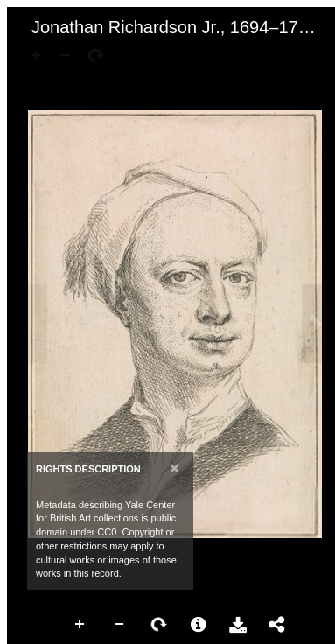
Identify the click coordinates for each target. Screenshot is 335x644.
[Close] (174, 468)
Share (277, 625)
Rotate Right (159, 625)
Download (238, 625)
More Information (199, 625)
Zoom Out (120, 625)
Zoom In (80, 625)
